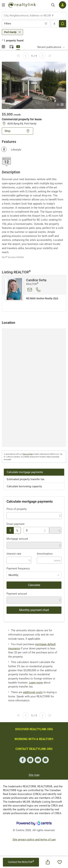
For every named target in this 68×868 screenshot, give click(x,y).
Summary (18, 46)
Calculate (34, 585)
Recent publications (49, 47)
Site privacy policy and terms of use (34, 840)
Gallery (4, 46)
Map (11, 46)
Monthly (13, 575)
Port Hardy (10, 32)
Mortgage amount (17, 539)
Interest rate (14, 554)
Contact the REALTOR (21, 862)
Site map (34, 775)
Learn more (36, 683)
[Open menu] (3, 5)
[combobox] (34, 16)
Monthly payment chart (34, 610)
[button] (34, 85)
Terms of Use (27, 454)
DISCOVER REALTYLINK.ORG (34, 729)
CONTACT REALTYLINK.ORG (34, 749)
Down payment (16, 524)
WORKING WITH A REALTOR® (34, 739)
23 (60, 105)
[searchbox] (32, 16)
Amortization (45, 554)
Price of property (17, 509)
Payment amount (17, 594)
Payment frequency (18, 569)
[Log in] (63, 5)
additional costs (33, 692)
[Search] (53, 5)
